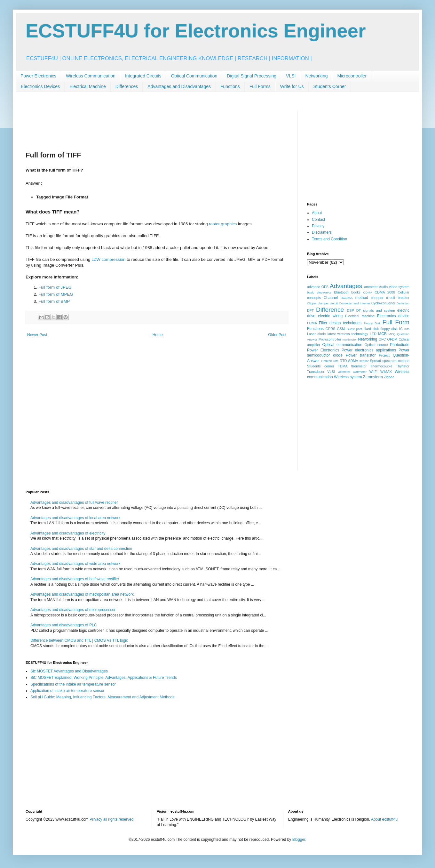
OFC (382, 339)
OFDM (392, 339)
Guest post (354, 329)
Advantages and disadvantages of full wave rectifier (74, 502)
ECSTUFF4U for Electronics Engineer (196, 31)
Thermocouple (381, 366)
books (356, 292)
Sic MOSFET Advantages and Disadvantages (69, 671)
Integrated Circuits (143, 76)
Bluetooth (341, 292)
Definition (403, 303)
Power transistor (361, 355)
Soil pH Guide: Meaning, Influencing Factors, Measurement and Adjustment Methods (102, 697)
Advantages (346, 286)
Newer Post (37, 335)
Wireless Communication (91, 76)
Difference (330, 310)
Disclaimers (322, 232)
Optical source (376, 345)
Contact (318, 220)
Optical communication (342, 345)
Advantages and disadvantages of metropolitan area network (82, 594)
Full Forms (260, 86)
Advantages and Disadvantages (179, 86)
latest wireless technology (348, 334)
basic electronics (319, 292)
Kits (407, 329)
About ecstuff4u (384, 819)
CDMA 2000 (385, 292)
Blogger (299, 840)
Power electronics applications (369, 350)
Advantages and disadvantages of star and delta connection (81, 549)
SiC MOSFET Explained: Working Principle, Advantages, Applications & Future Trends (104, 678)
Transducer (316, 372)
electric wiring (330, 316)
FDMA (312, 323)
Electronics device (393, 316)
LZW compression (108, 259)
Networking (316, 76)
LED (373, 334)
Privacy (318, 226)
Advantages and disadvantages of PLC (63, 625)
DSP (351, 310)
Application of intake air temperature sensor (67, 691)
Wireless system (348, 377)
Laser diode (316, 334)
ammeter (371, 287)
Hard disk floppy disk (381, 329)
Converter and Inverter (355, 303)
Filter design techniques (340, 323)
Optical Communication (194, 76)
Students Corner (330, 86)
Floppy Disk (372, 323)
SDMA (353, 361)
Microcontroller (352, 76)
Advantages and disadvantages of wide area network (75, 564)
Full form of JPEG (55, 287)
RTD (343, 361)
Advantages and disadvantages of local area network (75, 518)
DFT (310, 310)
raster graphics (223, 224)
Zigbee (389, 377)
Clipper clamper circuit (322, 303)
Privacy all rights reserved (111, 819)
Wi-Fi (373, 372)
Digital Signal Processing (252, 76)
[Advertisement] (142, 125)
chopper (377, 298)
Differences (127, 86)
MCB (382, 334)
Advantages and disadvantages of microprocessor (73, 610)
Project (384, 355)
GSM (341, 329)
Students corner (321, 366)
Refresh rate (330, 361)
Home (158, 335)
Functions (230, 86)
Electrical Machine (88, 86)
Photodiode (400, 345)
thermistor (359, 366)
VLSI (291, 76)
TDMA (343, 366)
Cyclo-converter (384, 303)
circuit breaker (398, 298)
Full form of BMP (54, 301)
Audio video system (394, 287)
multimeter (350, 339)
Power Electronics (38, 76)
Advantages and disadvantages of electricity (68, 533)
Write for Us (292, 86)
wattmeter (360, 372)
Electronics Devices (40, 86)
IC (401, 329)
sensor (364, 361)
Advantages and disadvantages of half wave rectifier (75, 579)
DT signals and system (376, 310)
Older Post (277, 335)
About (317, 213)
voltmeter (344, 372)
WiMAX (386, 372)
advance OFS (318, 287)
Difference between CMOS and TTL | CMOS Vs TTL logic (79, 640)
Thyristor (403, 366)
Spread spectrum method (390, 361)
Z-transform (373, 377)
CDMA (368, 292)
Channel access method (346, 298)
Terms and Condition (329, 239)
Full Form (396, 322)
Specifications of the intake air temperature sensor (73, 684)
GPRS (331, 329)
